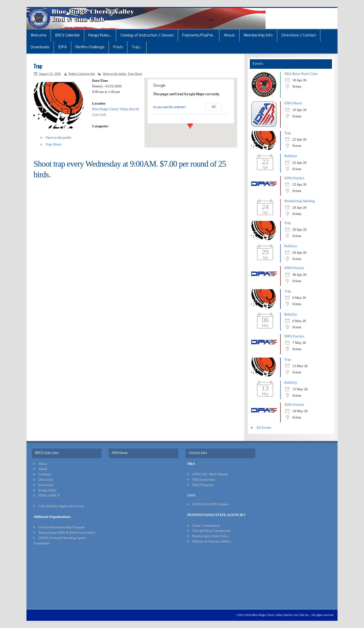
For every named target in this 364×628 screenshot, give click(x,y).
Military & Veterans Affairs (212, 541)
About (43, 469)
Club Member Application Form (61, 506)
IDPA (63, 47)
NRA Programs (203, 485)
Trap (287, 133)
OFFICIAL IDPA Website (210, 504)
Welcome (39, 35)
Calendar (45, 474)
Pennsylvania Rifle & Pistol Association (67, 532)
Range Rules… (100, 35)
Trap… (137, 47)
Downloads (40, 47)
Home (43, 464)
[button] (190, 125)
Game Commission (206, 525)
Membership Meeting (299, 201)
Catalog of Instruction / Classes (147, 35)
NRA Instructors (204, 479)
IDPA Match (293, 103)
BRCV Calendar (68, 35)
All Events (264, 427)
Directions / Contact (299, 35)
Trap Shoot (135, 74)
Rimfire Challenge (90, 47)
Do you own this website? (170, 107)
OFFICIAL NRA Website (210, 474)
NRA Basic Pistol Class (301, 74)
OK (214, 107)
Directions (46, 479)
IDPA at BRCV (49, 495)
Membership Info (258, 35)
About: (229, 35)
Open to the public (114, 74)
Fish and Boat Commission (211, 531)
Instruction (46, 485)
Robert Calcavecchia (82, 74)
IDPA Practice (294, 178)
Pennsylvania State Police (210, 536)
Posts (118, 47)
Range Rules (47, 490)
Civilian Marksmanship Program (62, 527)
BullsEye (291, 156)
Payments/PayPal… (199, 35)
